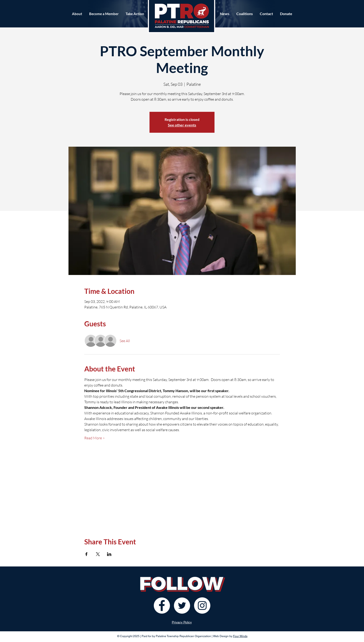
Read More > (94, 438)
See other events (182, 125)
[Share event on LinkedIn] (109, 554)
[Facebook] (162, 606)
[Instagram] (202, 606)
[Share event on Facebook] (86, 554)
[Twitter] (182, 606)
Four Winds (240, 636)
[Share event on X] (98, 554)
